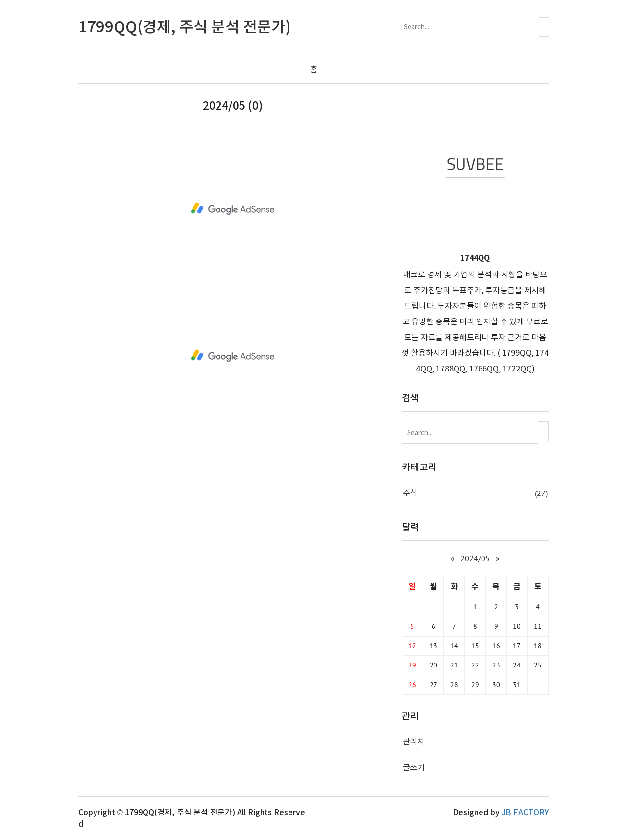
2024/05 (475, 558)
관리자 (414, 742)
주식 (475, 493)
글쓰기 (414, 768)
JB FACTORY (525, 813)
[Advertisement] (233, 209)
